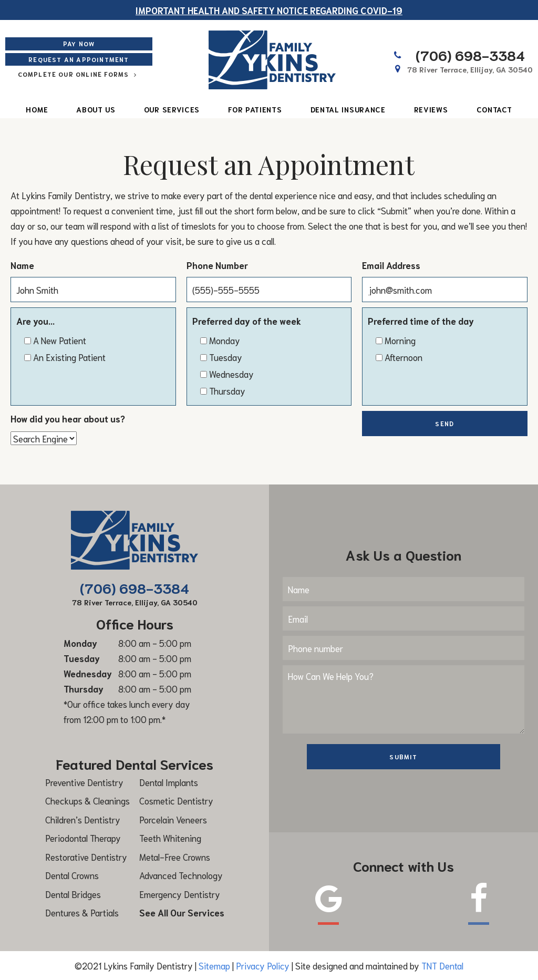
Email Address (391, 265)
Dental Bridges (73, 894)
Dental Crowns (72, 875)
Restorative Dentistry (86, 857)
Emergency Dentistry (180, 894)
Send (444, 423)
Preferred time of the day (421, 321)
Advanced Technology (181, 875)
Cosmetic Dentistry (176, 800)
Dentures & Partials (82, 912)
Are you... (35, 321)
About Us (96, 109)
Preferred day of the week (247, 321)
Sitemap (214, 965)
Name (22, 265)
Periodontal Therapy (83, 838)
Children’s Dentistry (83, 819)
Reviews (431, 109)
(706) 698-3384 (458, 55)
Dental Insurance (348, 109)
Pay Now (79, 43)
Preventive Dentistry (84, 782)
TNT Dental (442, 965)
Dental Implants (169, 782)
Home (37, 109)
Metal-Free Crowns (175, 857)
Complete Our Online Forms (79, 74)
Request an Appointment (79, 59)
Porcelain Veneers (173, 819)
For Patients (255, 109)
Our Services (172, 109)
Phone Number (217, 265)
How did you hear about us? (68, 418)
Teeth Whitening (170, 838)
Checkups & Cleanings (87, 800)
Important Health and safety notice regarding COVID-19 (269, 10)
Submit (403, 756)
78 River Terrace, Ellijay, (470, 69)
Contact (494, 109)
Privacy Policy (263, 965)
